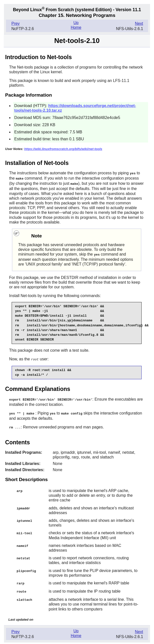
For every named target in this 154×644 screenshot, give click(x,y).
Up (76, 23)
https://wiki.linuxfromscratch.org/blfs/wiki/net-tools (63, 149)
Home (76, 27)
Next (139, 23)
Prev (15, 23)
